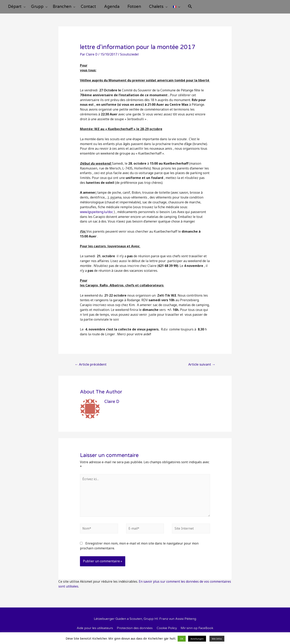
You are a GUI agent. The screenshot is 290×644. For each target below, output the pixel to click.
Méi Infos (217, 639)
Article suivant (202, 367)
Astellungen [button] (197, 639)
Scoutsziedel (130, 57)
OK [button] (182, 639)
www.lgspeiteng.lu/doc (97, 214)
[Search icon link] (204, 8)
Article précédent (91, 367)
